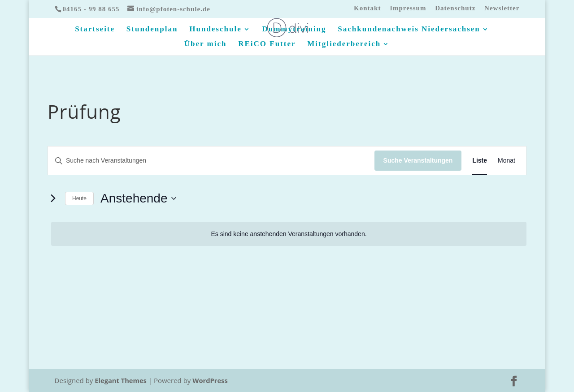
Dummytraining (294, 30)
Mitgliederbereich (344, 44)
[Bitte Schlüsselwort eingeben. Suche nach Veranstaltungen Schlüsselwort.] (211, 161)
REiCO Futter (267, 44)
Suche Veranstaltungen (418, 160)
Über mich (206, 44)
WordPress (212, 380)
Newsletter (502, 8)
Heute (79, 198)
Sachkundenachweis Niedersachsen (409, 30)
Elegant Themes (121, 380)
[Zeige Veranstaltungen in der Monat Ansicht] (507, 161)
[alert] (289, 234)
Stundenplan (152, 30)
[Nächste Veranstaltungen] (53, 198)
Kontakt (367, 8)
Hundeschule (215, 30)
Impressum (408, 8)
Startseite (95, 30)
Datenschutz (455, 8)
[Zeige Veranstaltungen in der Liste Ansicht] (480, 161)
